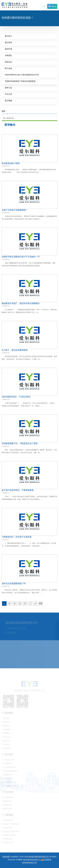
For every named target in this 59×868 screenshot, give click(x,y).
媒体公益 (8, 88)
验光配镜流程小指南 (11, 163)
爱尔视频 (8, 100)
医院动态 (8, 62)
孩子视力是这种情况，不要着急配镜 (18, 490)
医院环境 (8, 49)
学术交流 (8, 94)
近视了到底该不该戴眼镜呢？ (15, 210)
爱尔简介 (8, 36)
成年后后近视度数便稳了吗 (14, 583)
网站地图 (6, 857)
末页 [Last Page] (41, 603)
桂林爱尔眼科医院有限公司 (39, 857)
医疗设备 (8, 68)
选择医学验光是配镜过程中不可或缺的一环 (21, 257)
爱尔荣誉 (8, 42)
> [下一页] (35, 603)
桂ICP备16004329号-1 (32, 860)
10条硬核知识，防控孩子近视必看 (17, 537)
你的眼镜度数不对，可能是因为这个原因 (20, 443)
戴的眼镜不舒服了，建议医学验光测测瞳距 (21, 303)
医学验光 (10, 125)
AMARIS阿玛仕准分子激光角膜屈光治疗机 (22, 75)
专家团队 (8, 55)
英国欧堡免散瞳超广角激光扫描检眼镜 (20, 81)
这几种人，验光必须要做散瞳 (15, 350)
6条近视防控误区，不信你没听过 (16, 397)
